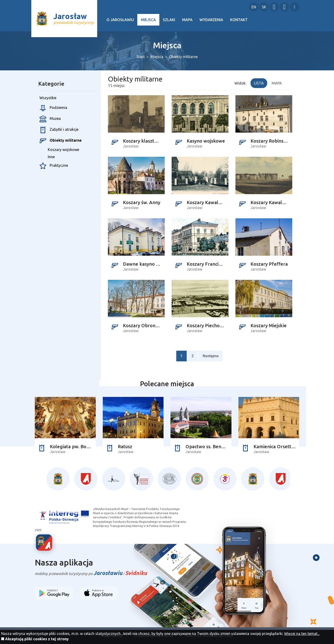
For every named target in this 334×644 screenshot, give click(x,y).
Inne (51, 157)
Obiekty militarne (183, 57)
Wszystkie (48, 98)
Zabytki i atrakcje (59, 130)
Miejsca (148, 20)
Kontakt (239, 20)
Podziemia (53, 108)
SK (264, 7)
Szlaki (169, 20)
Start (141, 57)
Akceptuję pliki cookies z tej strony (37, 639)
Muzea (50, 119)
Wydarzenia (211, 20)
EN (254, 7)
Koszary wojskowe (63, 150)
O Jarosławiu (120, 20)
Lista (259, 83)
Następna (211, 356)
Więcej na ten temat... (302, 634)
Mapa (187, 20)
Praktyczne (54, 166)
